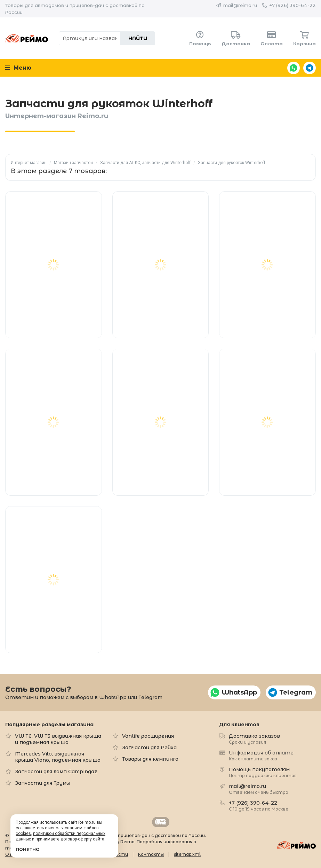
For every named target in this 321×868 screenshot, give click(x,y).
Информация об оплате (261, 755)
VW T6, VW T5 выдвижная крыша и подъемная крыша (58, 739)
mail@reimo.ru (240, 5)
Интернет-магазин (29, 163)
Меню (18, 68)
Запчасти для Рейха (149, 747)
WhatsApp (294, 68)
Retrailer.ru (161, 822)
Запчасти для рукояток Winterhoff (232, 163)
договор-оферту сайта (82, 839)
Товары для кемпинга (150, 759)
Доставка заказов (254, 739)
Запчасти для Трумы (43, 783)
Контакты (151, 854)
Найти (138, 38)
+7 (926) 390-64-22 (292, 5)
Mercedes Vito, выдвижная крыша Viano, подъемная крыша (58, 757)
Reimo (27, 38)
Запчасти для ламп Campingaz (56, 772)
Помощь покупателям (263, 772)
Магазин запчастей (73, 163)
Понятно (28, 849)
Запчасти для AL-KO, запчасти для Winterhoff (145, 163)
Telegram (310, 68)
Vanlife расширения (148, 736)
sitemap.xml (187, 854)
